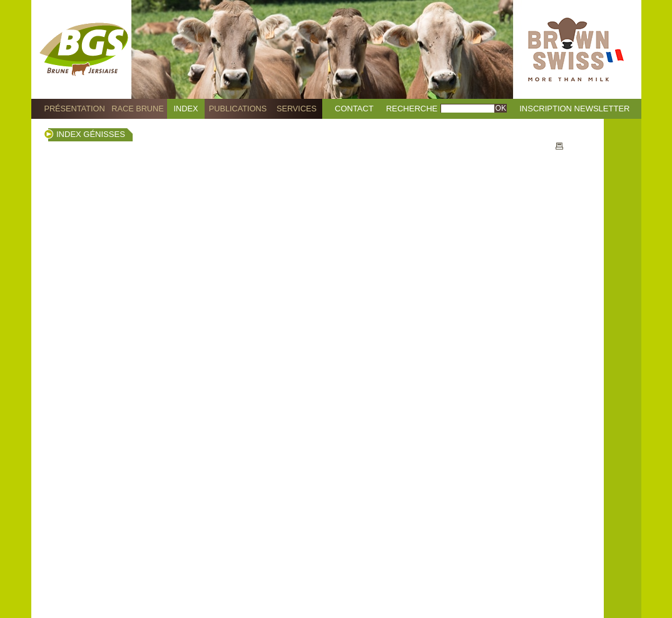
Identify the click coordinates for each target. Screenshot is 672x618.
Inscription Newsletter (574, 109)
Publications (238, 109)
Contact (354, 109)
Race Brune (138, 109)
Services (297, 109)
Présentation (74, 109)
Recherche (412, 109)
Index (186, 109)
